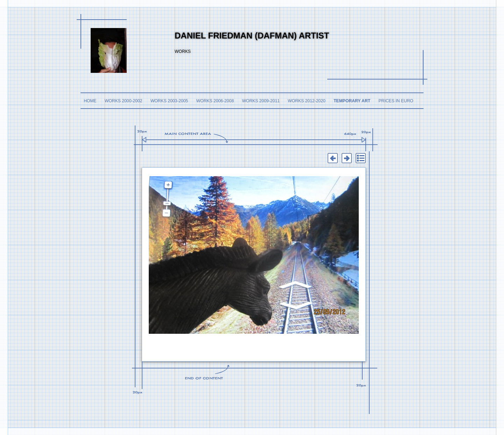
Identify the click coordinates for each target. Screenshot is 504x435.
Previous (332, 158)
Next (346, 158)
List (360, 158)
